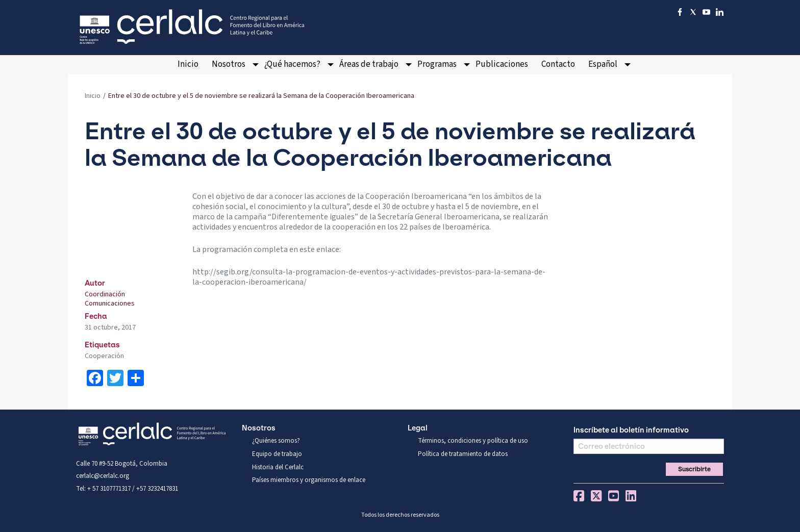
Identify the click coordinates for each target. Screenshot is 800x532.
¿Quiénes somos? (276, 441)
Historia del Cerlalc (278, 467)
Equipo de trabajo (277, 454)
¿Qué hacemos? (292, 64)
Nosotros (229, 64)
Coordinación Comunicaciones (110, 299)
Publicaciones (502, 64)
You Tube (614, 496)
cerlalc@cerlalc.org (103, 476)
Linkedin (631, 496)
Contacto (558, 64)
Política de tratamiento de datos (463, 454)
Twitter (596, 496)
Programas (437, 64)
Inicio (188, 64)
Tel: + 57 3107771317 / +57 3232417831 (127, 489)
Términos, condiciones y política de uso (473, 441)
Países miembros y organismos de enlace (309, 480)
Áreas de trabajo (369, 64)
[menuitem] (188, 65)
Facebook (579, 496)
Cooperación (104, 356)
